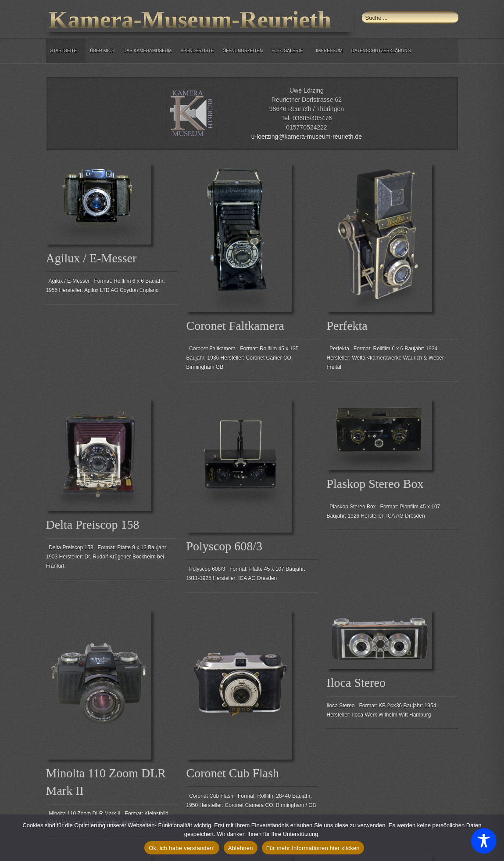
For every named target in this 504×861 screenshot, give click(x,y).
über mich (102, 51)
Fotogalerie (287, 51)
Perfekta (347, 326)
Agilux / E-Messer (91, 258)
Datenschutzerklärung (381, 51)
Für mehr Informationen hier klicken (313, 848)
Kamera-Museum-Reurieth (190, 20)
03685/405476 (312, 118)
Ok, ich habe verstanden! (182, 848)
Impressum (329, 51)
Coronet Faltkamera (235, 326)
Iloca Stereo (356, 683)
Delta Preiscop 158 (93, 524)
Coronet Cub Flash (233, 773)
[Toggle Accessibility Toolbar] (484, 841)
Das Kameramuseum (147, 51)
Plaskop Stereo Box (375, 484)
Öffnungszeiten (243, 51)
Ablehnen (241, 848)
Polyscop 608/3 (224, 546)
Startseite (64, 51)
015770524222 (306, 127)
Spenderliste (197, 51)
